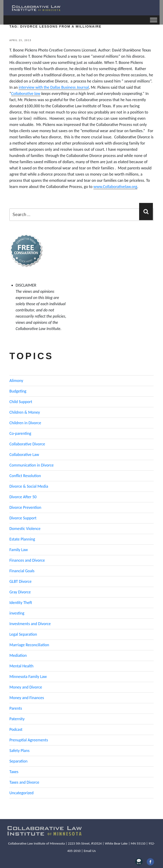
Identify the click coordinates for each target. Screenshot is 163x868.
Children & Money (25, 412)
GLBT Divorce (20, 581)
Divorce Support (23, 518)
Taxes (14, 772)
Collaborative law (26, 94)
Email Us (90, 851)
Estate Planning (22, 539)
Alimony (16, 381)
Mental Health (21, 666)
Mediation (18, 655)
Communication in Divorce (32, 465)
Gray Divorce (20, 592)
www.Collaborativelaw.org (115, 187)
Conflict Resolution (25, 476)
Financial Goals (22, 571)
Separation (18, 761)
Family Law (19, 550)
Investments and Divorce (30, 624)
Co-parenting (20, 433)
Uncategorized (21, 793)
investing (17, 613)
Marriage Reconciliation (29, 645)
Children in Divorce (25, 423)
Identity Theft (21, 603)
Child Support (21, 402)
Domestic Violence (25, 529)
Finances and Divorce (27, 560)
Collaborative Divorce (27, 444)
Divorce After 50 (23, 497)
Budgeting (18, 391)
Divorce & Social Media (29, 486)
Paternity (17, 719)
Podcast (16, 729)
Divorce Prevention (25, 507)
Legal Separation (23, 634)
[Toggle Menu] (154, 20)
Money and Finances (27, 698)
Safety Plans (20, 751)
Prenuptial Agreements (29, 740)
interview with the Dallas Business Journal (54, 87)
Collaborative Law (24, 455)
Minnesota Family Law (28, 677)
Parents (16, 708)
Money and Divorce (26, 687)
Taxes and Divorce (24, 782)
